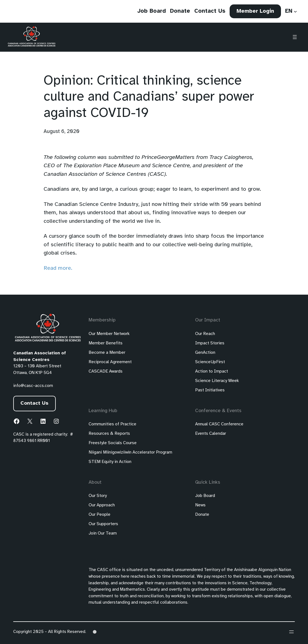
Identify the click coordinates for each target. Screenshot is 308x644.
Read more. (58, 268)
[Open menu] (295, 37)
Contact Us (35, 403)
